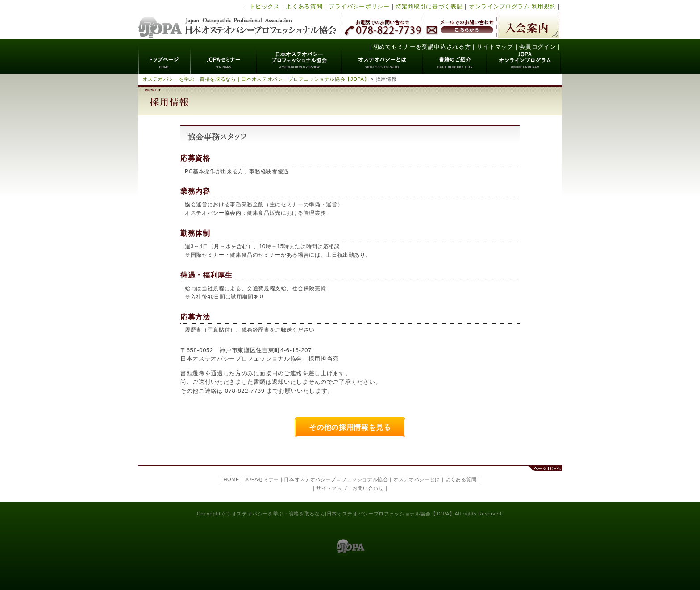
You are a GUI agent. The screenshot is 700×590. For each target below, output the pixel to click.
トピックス (265, 6)
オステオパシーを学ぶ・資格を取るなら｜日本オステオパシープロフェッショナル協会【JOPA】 (256, 79)
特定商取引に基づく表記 (429, 6)
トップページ (165, 56)
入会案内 (528, 26)
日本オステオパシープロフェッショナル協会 (238, 20)
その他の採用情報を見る (350, 427)
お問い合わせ (368, 488)
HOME (231, 479)
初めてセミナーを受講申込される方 (422, 47)
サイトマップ (495, 47)
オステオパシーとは (383, 56)
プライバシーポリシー (359, 6)
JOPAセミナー (224, 56)
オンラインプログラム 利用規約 (512, 6)
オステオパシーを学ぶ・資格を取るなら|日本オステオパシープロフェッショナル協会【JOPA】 (343, 514)
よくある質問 (304, 6)
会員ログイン (537, 47)
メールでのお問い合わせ (460, 26)
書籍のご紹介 (455, 56)
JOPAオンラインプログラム (524, 56)
